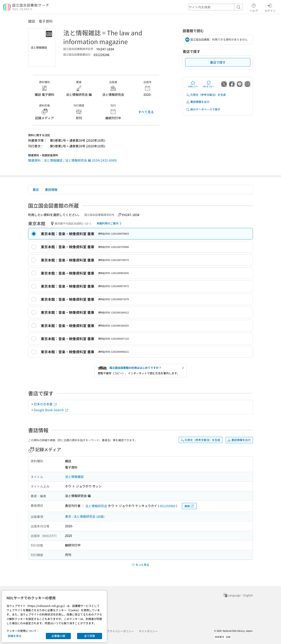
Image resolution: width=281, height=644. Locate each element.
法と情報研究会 (96, 506)
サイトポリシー (148, 631)
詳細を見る (15, 636)
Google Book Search (51, 410)
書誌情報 (51, 189)
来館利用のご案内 (110, 223)
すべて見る (146, 112)
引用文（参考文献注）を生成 (206, 95)
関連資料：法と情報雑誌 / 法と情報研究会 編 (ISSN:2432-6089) (72, 160)
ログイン (270, 7)
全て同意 (90, 636)
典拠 (189, 506)
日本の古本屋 (45, 404)
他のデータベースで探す (203, 109)
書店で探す (218, 62)
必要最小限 (58, 636)
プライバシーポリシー (120, 631)
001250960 (168, 506)
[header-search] (215, 7)
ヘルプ (254, 7)
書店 (36, 189)
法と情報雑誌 (74, 477)
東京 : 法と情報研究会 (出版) (85, 516)
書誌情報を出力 (198, 102)
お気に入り (193, 84)
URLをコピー (209, 84)
